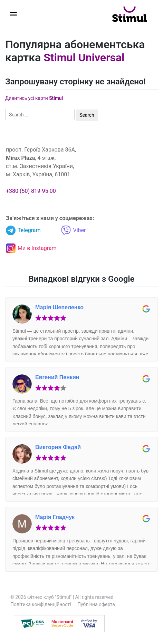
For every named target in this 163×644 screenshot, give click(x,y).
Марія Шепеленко (59, 307)
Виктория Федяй (58, 447)
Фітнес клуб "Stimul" (49, 597)
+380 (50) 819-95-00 (31, 191)
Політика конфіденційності (41, 604)
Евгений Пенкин (57, 377)
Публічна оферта (96, 604)
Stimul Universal (84, 58)
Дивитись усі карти (34, 98)
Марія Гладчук (55, 517)
